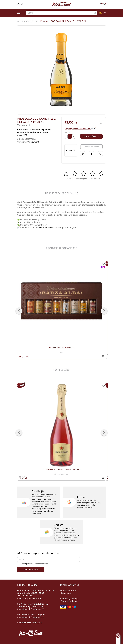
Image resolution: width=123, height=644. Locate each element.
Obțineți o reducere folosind (80, 129)
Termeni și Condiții (70, 598)
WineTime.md (45, 227)
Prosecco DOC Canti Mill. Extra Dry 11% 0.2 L (63, 21)
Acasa (20, 21)
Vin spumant (32, 21)
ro (101, 13)
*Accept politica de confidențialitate (34, 564)
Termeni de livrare (69, 601)
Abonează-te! (31, 569)
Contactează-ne (69, 590)
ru (104, 13)
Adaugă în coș (91, 136)
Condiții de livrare (91, 147)
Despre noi (66, 593)
